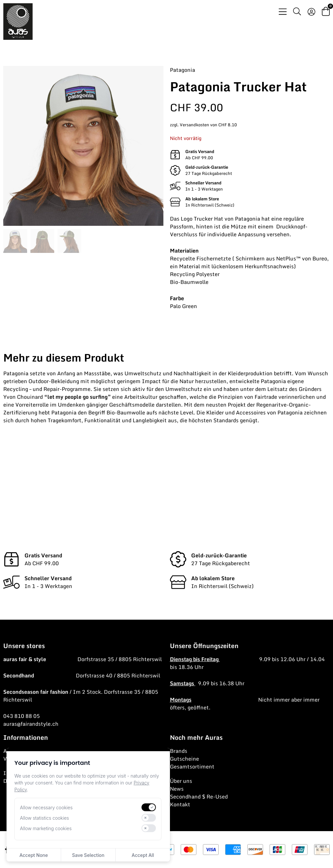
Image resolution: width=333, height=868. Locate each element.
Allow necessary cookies (46, 807)
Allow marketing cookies (46, 828)
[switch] (149, 807)
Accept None (33, 855)
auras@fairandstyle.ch (31, 724)
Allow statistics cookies (44, 818)
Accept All (143, 855)
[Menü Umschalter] (283, 12)
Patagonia (183, 70)
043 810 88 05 (22, 716)
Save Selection (88, 855)
